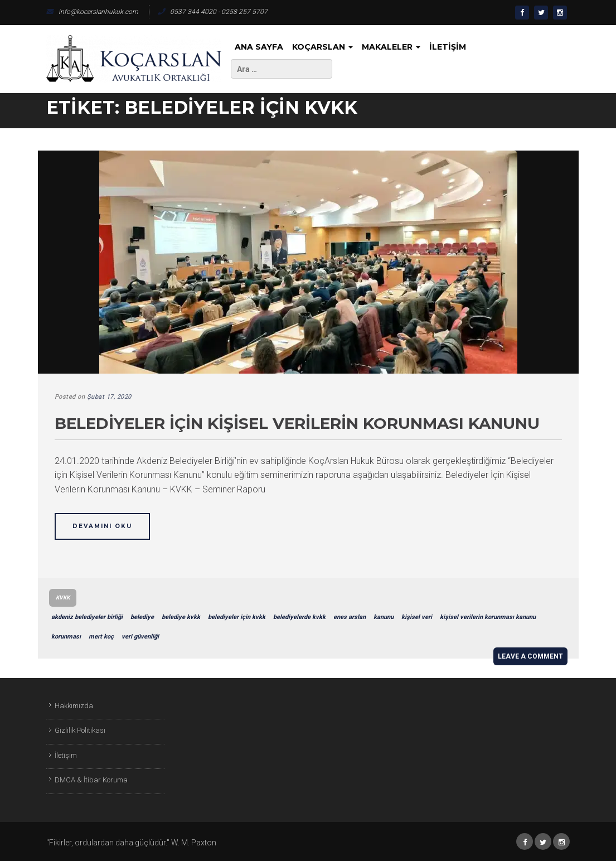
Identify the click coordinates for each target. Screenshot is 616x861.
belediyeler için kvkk (237, 617)
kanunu (384, 617)
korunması (66, 637)
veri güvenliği (140, 637)
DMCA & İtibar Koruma (91, 780)
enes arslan (350, 617)
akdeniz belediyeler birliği (87, 617)
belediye (142, 617)
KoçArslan (322, 47)
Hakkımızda (74, 706)
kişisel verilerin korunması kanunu (488, 617)
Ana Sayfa (259, 47)
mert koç (101, 637)
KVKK (63, 598)
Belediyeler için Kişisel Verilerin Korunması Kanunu (297, 423)
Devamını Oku (102, 526)
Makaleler (391, 47)
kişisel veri (417, 617)
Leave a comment (530, 656)
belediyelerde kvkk (299, 617)
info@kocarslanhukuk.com (92, 12)
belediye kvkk (181, 617)
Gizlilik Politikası (80, 730)
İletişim (448, 47)
